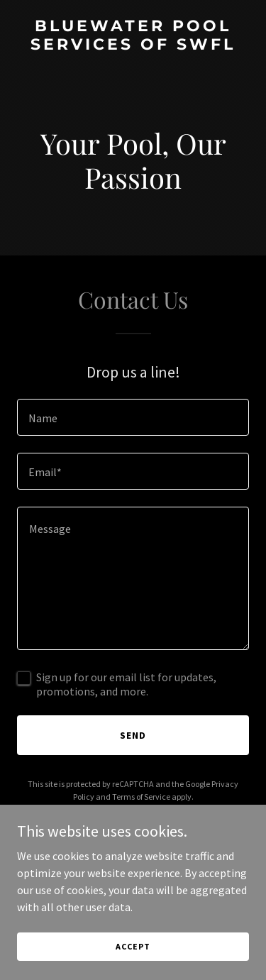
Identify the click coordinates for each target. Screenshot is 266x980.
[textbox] (133, 417)
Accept (133, 946)
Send (133, 735)
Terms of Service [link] (141, 797)
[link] (133, 45)
